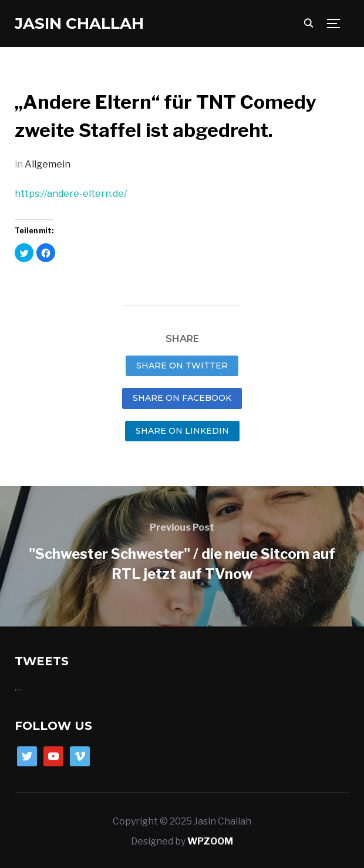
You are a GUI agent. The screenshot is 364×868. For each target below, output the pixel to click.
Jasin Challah (79, 24)
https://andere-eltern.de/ (71, 194)
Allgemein (48, 164)
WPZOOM (210, 841)
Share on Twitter (182, 366)
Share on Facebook (182, 398)
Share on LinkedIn (182, 431)
